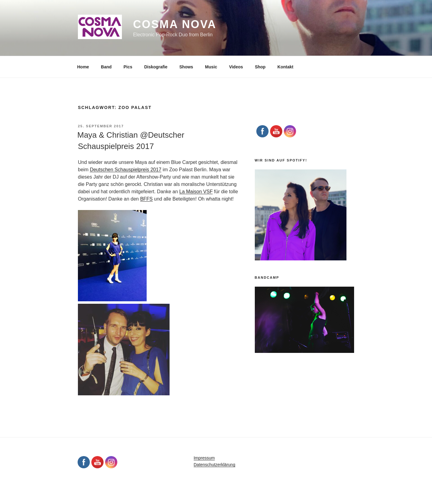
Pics (128, 67)
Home (83, 67)
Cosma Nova (175, 24)
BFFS (146, 199)
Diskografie (156, 67)
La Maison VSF (196, 192)
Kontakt (285, 67)
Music (211, 67)
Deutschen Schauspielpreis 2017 (126, 170)
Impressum (204, 458)
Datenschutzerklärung (214, 465)
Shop (260, 67)
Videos (236, 67)
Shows (186, 67)
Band (106, 67)
